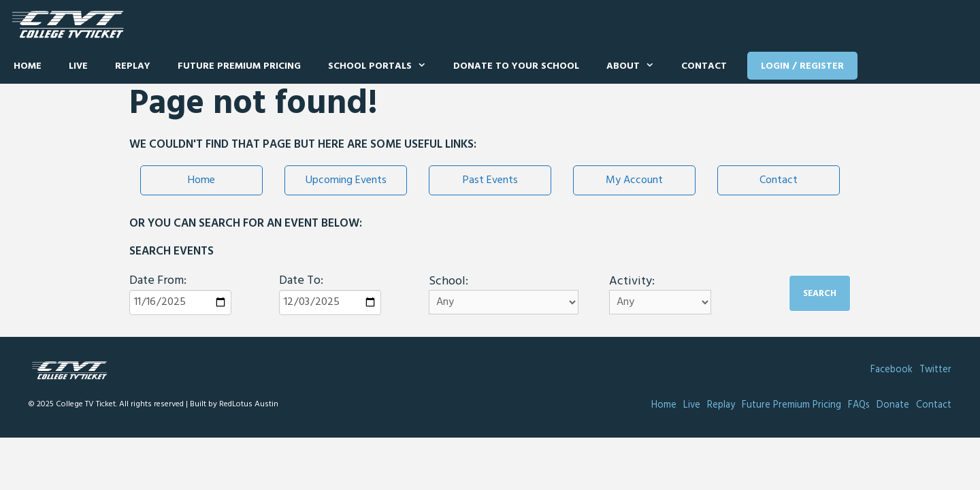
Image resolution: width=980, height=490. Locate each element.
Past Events (490, 180)
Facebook (892, 370)
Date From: (158, 281)
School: (448, 282)
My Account (634, 180)
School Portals (384, 67)
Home (28, 66)
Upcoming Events (346, 180)
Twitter (935, 370)
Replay (133, 66)
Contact (704, 66)
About (637, 67)
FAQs (859, 405)
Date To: (301, 281)
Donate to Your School (516, 66)
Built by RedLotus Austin (234, 404)
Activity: (632, 282)
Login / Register (802, 66)
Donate (893, 405)
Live (78, 66)
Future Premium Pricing (239, 66)
